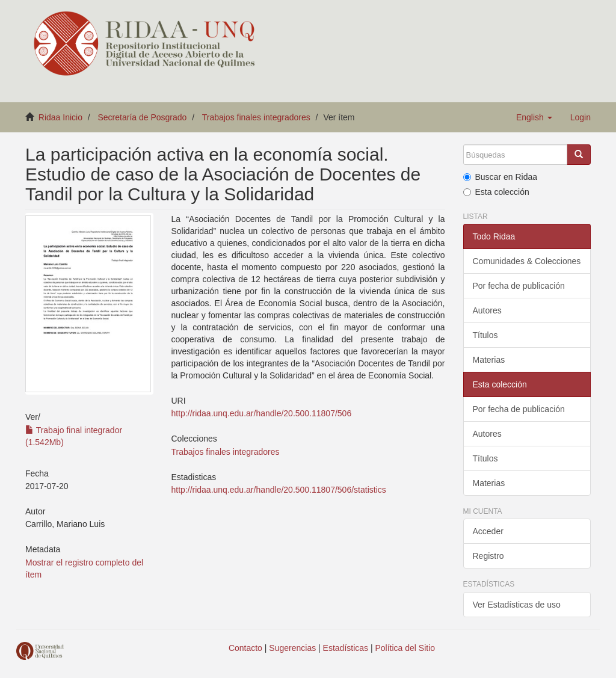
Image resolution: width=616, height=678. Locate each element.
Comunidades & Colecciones (527, 261)
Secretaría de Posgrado (143, 117)
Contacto (245, 648)
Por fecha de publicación (519, 286)
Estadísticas (346, 648)
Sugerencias (292, 648)
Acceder (488, 531)
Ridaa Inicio (60, 117)
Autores (487, 310)
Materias (489, 360)
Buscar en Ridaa (500, 177)
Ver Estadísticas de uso (517, 605)
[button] (534, 117)
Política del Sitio (405, 648)
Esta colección (496, 192)
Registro (488, 556)
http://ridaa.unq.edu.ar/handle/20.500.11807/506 (262, 413)
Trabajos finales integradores (256, 117)
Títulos (485, 335)
